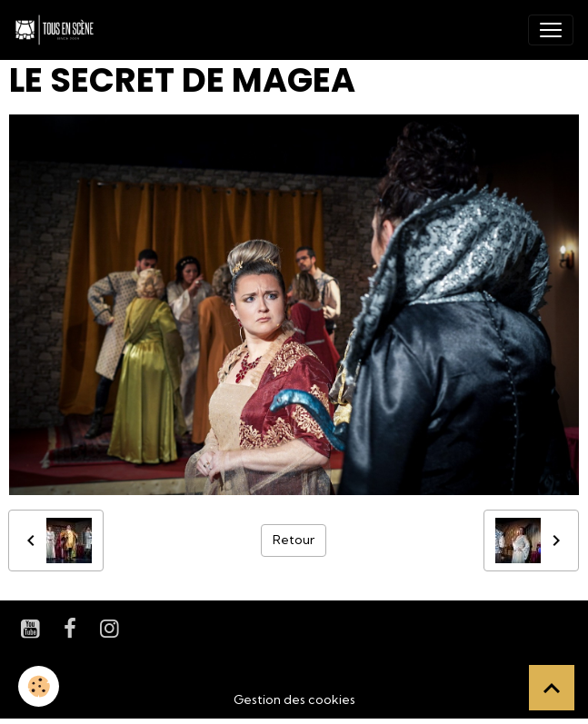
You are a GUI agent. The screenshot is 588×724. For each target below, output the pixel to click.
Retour (294, 540)
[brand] (58, 30)
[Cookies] (39, 686)
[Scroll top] (552, 688)
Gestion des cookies (294, 699)
